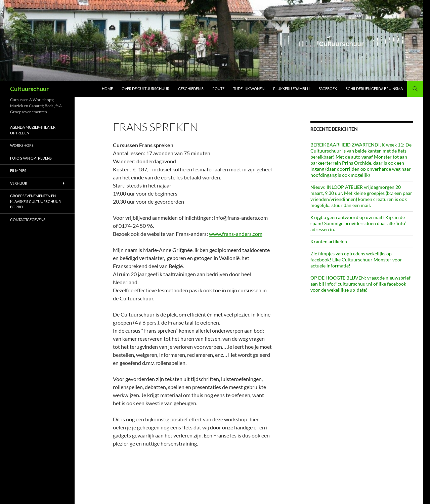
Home (107, 89)
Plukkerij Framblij (291, 89)
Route (218, 89)
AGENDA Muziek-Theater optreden (33, 130)
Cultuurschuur (29, 89)
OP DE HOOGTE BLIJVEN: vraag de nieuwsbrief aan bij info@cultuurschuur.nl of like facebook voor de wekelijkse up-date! (360, 284)
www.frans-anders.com (236, 234)
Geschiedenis (191, 89)
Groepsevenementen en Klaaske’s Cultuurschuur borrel (35, 201)
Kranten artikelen (329, 241)
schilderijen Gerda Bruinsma (374, 89)
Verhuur (19, 183)
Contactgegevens (28, 220)
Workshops (22, 145)
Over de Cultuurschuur (145, 89)
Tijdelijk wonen (249, 89)
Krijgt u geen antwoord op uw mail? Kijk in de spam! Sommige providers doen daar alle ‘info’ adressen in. (358, 223)
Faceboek (328, 89)
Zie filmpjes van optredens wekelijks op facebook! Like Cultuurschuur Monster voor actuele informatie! (356, 260)
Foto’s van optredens (31, 158)
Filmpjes (18, 171)
